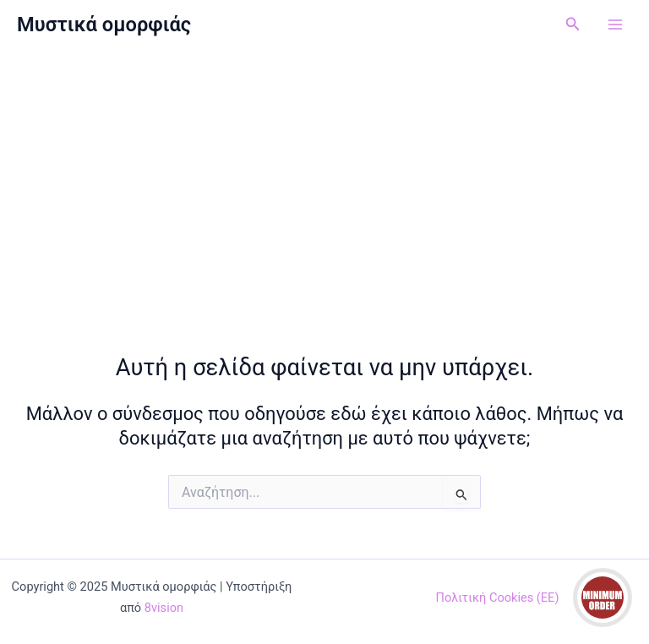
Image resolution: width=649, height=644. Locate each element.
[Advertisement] (324, 176)
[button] (573, 24)
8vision (164, 608)
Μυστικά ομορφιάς (104, 25)
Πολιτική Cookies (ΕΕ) (498, 598)
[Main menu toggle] (615, 25)
